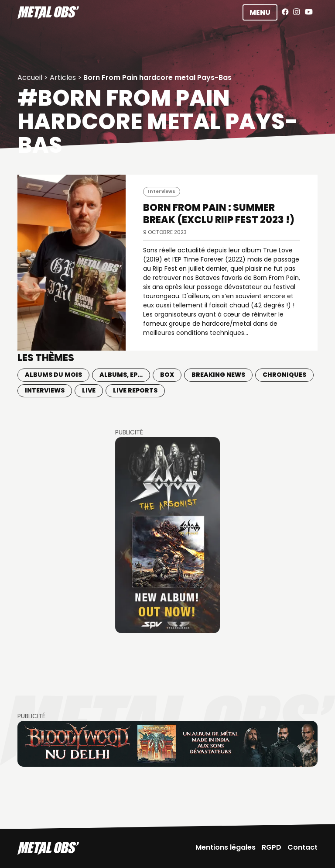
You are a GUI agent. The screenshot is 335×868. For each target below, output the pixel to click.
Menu (260, 12)
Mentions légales (226, 847)
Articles (63, 77)
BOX (167, 375)
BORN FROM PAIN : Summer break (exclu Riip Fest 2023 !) (219, 214)
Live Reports (135, 390)
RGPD (272, 847)
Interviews (162, 191)
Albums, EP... (121, 375)
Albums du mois (53, 375)
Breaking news (218, 375)
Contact (303, 847)
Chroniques (284, 375)
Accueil (30, 77)
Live (89, 390)
